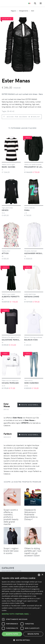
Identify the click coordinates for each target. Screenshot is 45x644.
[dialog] (22, 608)
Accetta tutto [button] (12, 634)
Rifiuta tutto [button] (33, 634)
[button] (22, 614)
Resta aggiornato (30, 405)
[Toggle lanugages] (29, 3)
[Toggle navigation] (41, 3)
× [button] (42, 575)
